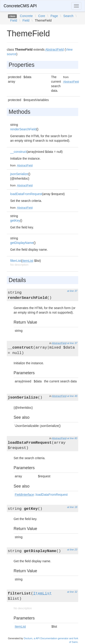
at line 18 (72, 507)
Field (14, 20)
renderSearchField (23, 129)
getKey (15, 220)
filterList (16, 261)
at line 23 (72, 550)
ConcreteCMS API (20, 6)
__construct (18, 152)
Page (54, 16)
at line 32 (72, 592)
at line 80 (72, 438)
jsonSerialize (19, 174)
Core (41, 16)
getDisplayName (22, 243)
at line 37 (72, 291)
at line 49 (72, 396)
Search (68, 16)
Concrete (26, 16)
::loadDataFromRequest (41, 495)
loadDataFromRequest (26, 194)
